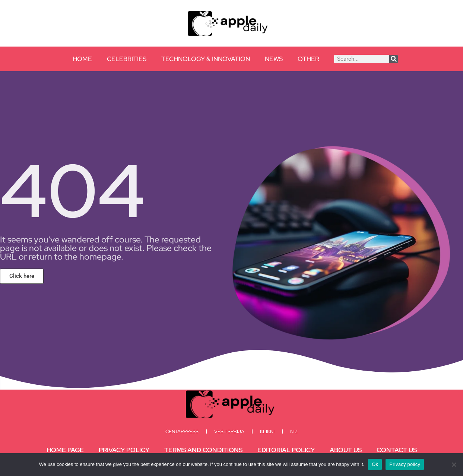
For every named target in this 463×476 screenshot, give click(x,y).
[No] (454, 464)
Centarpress (182, 431)
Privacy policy (405, 464)
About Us (346, 450)
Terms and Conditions (203, 450)
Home (82, 59)
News (274, 59)
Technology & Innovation (206, 59)
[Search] (394, 59)
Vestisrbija (229, 431)
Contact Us (397, 450)
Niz (294, 431)
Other (308, 59)
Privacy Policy (124, 450)
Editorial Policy (286, 450)
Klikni (267, 431)
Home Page (65, 450)
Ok (375, 464)
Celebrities (127, 59)
